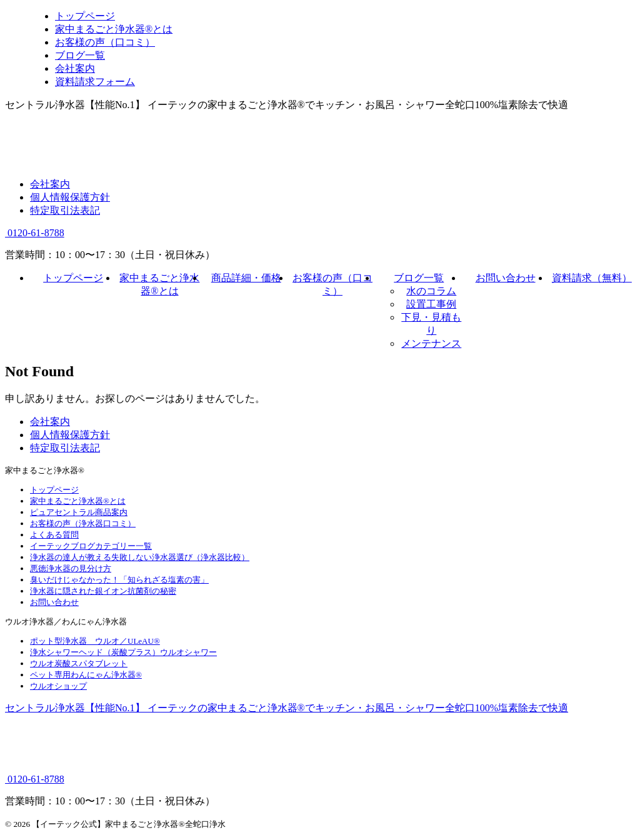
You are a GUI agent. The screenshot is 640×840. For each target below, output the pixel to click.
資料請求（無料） (592, 278)
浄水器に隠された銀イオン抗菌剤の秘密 (103, 591)
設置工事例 (431, 304)
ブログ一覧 (419, 278)
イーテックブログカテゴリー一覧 (91, 546)
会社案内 (50, 184)
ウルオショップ (58, 686)
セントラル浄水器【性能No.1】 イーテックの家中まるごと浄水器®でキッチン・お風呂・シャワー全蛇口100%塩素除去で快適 (287, 708)
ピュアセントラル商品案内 (79, 512)
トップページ (73, 278)
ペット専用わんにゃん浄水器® (86, 675)
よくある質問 (54, 535)
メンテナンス (431, 343)
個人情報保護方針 (70, 197)
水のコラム (431, 291)
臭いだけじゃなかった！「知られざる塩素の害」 (119, 580)
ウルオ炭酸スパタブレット (79, 663)
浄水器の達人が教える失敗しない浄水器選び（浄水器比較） (140, 557)
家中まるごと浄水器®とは (78, 501)
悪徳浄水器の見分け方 (71, 568)
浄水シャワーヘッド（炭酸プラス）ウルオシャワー (123, 652)
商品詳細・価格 (246, 278)
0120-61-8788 (35, 233)
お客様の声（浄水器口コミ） (83, 523)
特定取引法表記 (65, 210)
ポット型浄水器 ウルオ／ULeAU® (95, 641)
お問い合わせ (506, 278)
